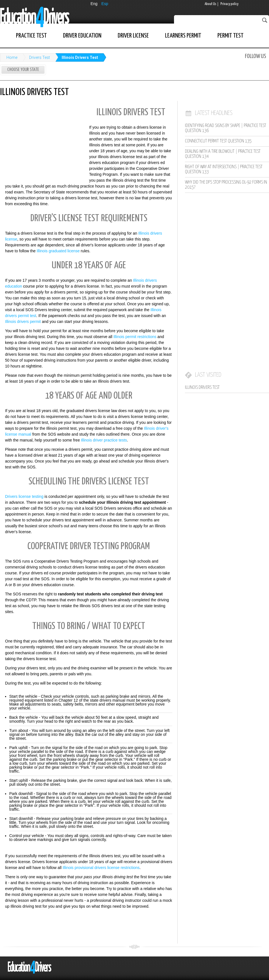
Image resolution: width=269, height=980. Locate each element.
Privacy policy (229, 4)
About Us (210, 4)
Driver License (133, 36)
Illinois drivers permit (23, 322)
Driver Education (82, 36)
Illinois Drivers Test (80, 57)
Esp (105, 4)
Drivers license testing (24, 496)
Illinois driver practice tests (104, 440)
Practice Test (31, 36)
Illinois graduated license (58, 251)
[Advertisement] (42, 141)
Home (12, 57)
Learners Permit (183, 36)
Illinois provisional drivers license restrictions (101, 868)
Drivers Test (40, 57)
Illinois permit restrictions (135, 337)
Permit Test (230, 36)
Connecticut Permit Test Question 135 (218, 141)
